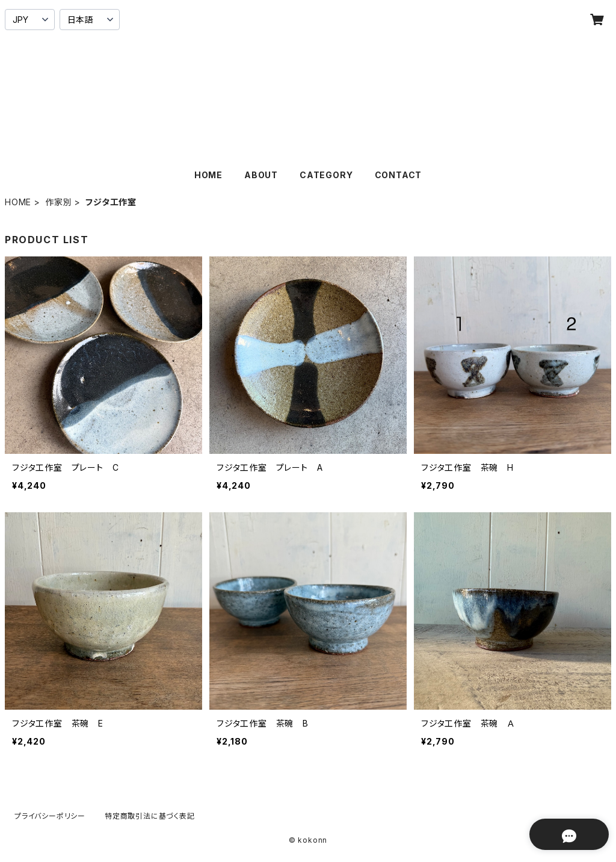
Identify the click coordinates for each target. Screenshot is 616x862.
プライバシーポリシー (50, 816)
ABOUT (261, 175)
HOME (208, 175)
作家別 (58, 202)
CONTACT (399, 175)
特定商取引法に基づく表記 (150, 816)
